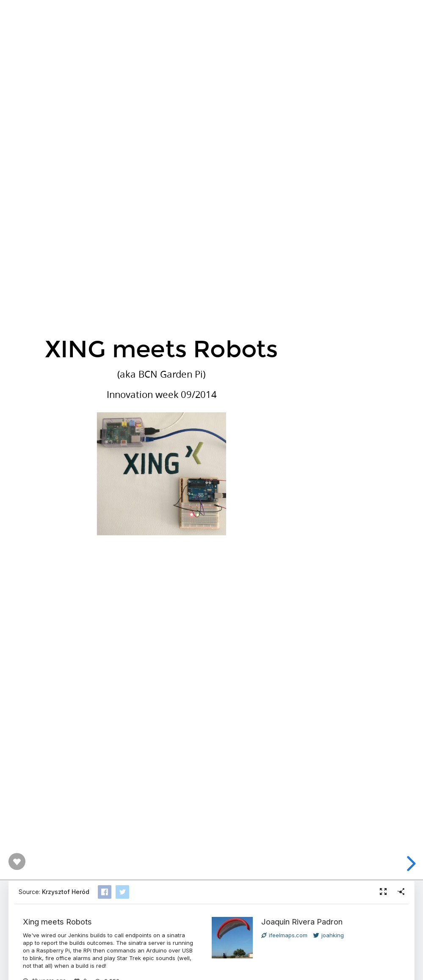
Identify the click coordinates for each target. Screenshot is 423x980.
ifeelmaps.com (284, 935)
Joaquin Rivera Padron (302, 922)
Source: (54, 892)
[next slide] (410, 864)
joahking (329, 935)
